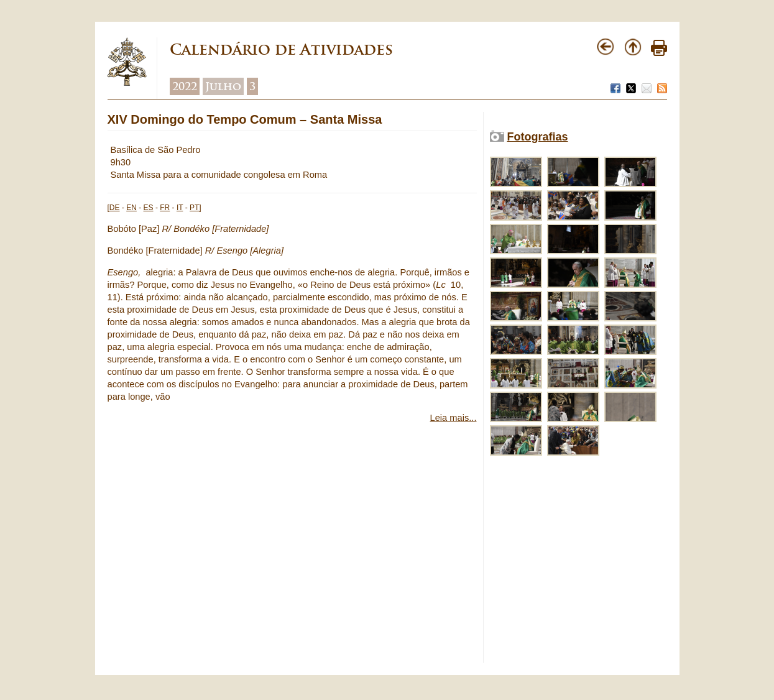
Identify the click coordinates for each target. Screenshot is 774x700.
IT (180, 208)
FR (165, 208)
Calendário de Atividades (281, 49)
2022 (185, 86)
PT (194, 208)
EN (131, 208)
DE (115, 208)
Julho (223, 86)
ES (149, 208)
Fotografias (538, 137)
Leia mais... (454, 418)
